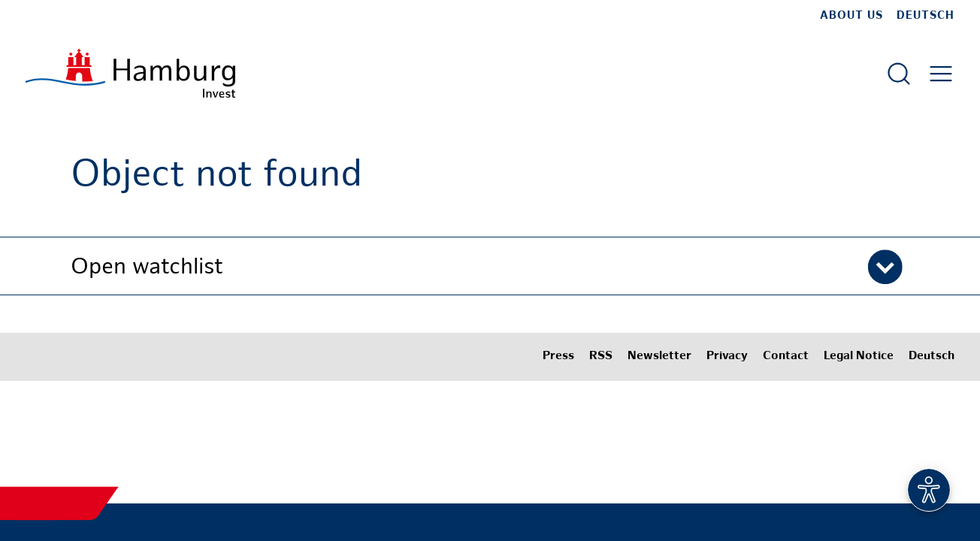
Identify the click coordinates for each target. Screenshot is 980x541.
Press (558, 357)
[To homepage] (130, 73)
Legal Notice (859, 357)
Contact (786, 357)
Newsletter (659, 357)
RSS (601, 357)
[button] (490, 266)
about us (851, 16)
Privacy (727, 357)
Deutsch (926, 16)
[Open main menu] (941, 74)
